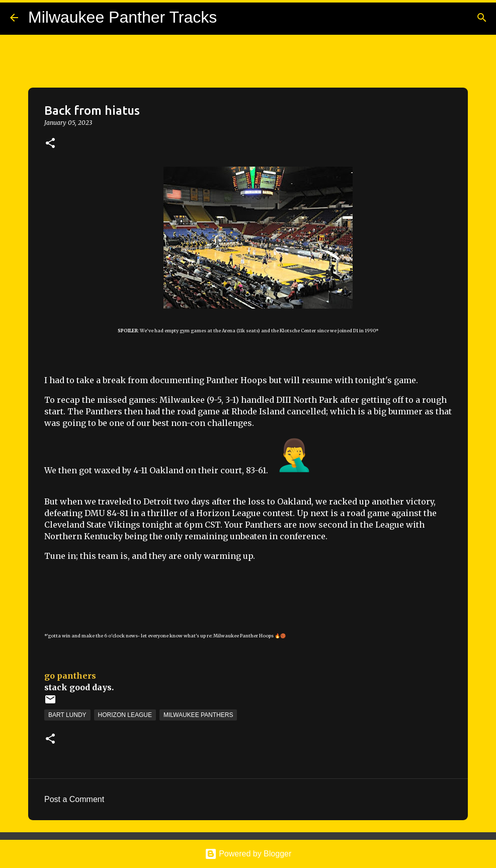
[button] (50, 144)
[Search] (482, 18)
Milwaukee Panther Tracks (122, 17)
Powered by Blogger (248, 854)
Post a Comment (74, 799)
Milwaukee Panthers (198, 715)
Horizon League (125, 715)
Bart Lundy (67, 715)
